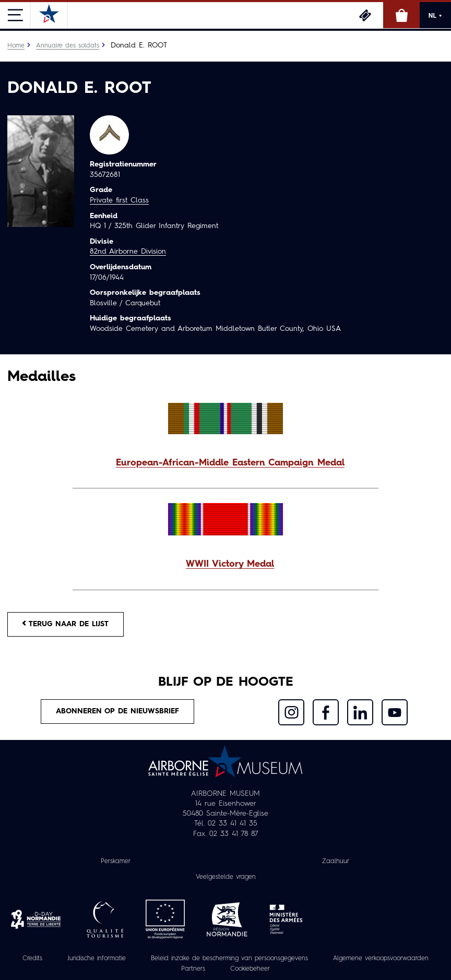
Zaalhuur (336, 862)
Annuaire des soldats (68, 46)
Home (16, 46)
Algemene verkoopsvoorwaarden (381, 959)
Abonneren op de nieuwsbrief (117, 712)
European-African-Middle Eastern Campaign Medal (230, 463)
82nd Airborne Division (128, 252)
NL (435, 16)
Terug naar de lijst (66, 624)
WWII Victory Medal (230, 564)
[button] (225, 464)
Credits (32, 959)
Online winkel (401, 15)
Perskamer (116, 862)
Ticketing (365, 15)
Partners (193, 970)
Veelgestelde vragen (226, 877)
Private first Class (119, 200)
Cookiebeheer (250, 970)
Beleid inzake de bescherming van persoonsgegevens (229, 959)
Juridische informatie (96, 959)
